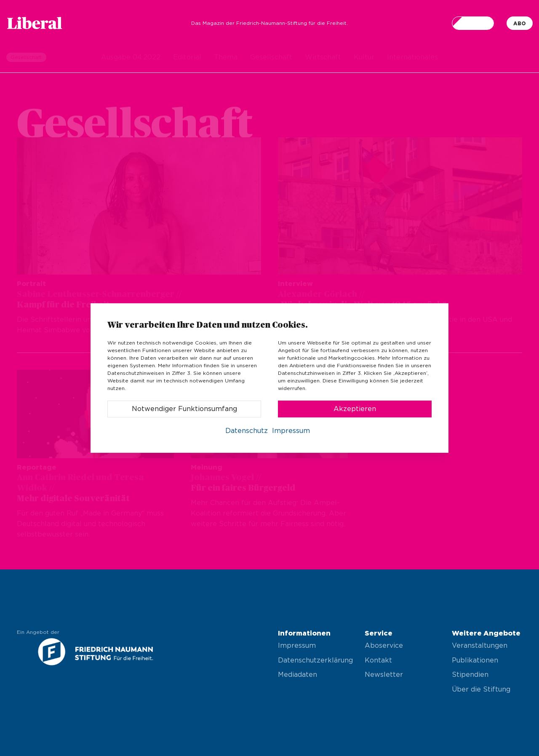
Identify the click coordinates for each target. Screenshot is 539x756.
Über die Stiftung (481, 689)
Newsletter (384, 675)
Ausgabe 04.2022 (131, 57)
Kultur (364, 57)
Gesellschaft (271, 57)
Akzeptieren (355, 409)
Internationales (412, 57)
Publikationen (475, 660)
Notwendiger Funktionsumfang (184, 409)
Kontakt (378, 660)
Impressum (297, 646)
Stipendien (470, 675)
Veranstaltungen (480, 646)
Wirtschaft (323, 57)
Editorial (187, 57)
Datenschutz (247, 431)
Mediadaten (298, 675)
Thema (226, 57)
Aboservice (384, 646)
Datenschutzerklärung (313, 660)
